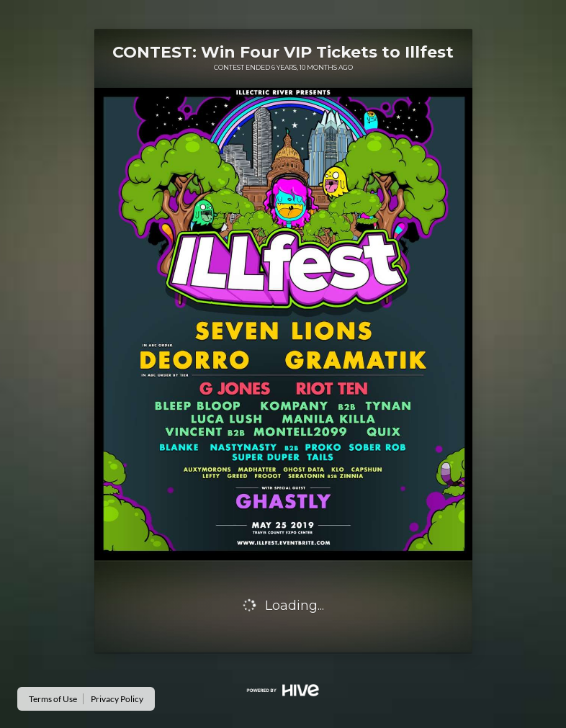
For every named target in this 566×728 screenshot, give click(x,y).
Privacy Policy (117, 699)
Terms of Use (53, 699)
